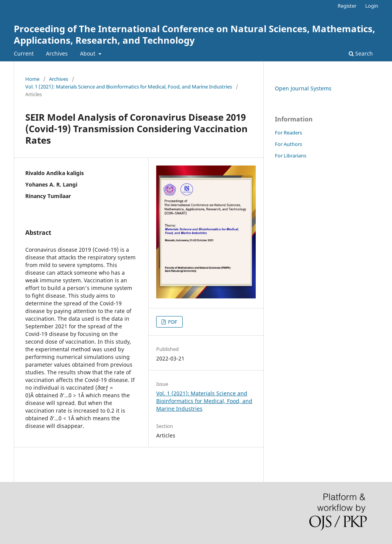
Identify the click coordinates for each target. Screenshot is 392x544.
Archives (57, 53)
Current (24, 53)
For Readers (288, 133)
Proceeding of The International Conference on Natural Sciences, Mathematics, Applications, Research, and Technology (194, 34)
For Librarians (291, 156)
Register (347, 6)
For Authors (288, 144)
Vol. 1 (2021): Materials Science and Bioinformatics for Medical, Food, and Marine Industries (129, 87)
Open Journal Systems (303, 88)
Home (32, 79)
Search (361, 53)
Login (372, 6)
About (88, 53)
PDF (172, 322)
